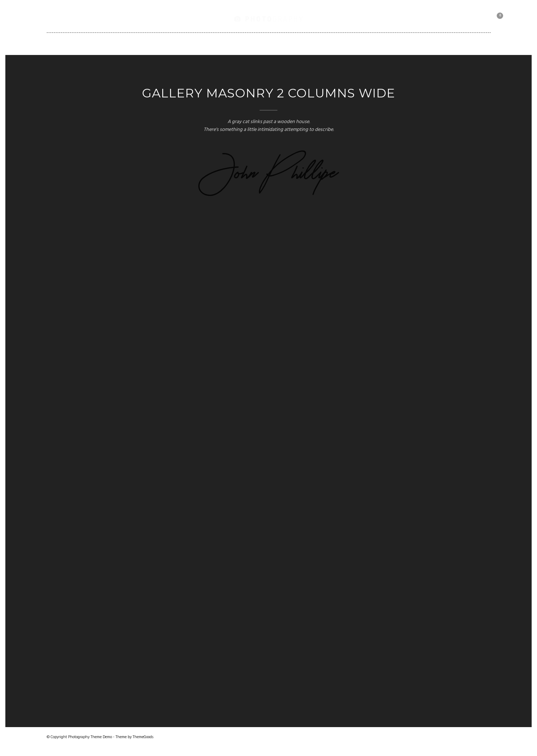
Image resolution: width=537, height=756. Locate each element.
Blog (258, 44)
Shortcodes (297, 44)
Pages (227, 44)
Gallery (148, 44)
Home (115, 44)
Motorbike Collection (393, 44)
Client (339, 44)
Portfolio (189, 44)
